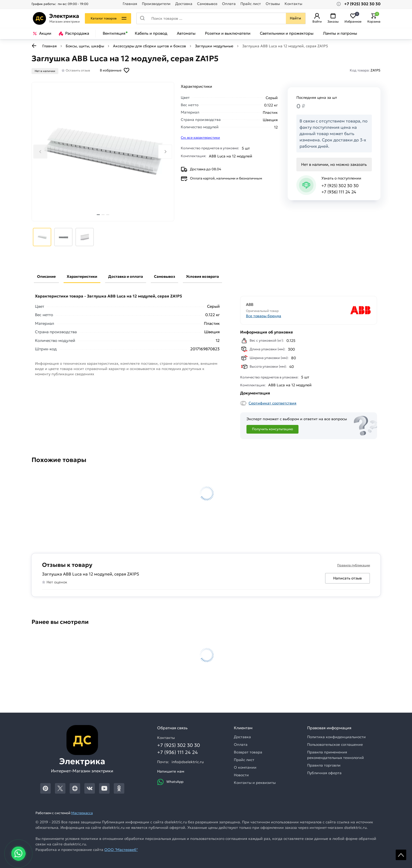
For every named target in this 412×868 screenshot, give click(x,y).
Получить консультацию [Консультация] (272, 429)
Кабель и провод (151, 33)
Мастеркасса (82, 813)
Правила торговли (324, 765)
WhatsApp (170, 782)
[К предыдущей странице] (34, 46)
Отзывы (273, 4)
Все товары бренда (264, 316)
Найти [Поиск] (294, 18)
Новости (241, 775)
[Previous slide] (40, 151)
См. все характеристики (200, 138)
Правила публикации (354, 565)
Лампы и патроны (340, 33)
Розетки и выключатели (228, 33)
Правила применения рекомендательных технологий (336, 755)
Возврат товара (248, 752)
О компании (245, 767)
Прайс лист (251, 4)
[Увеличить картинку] (103, 152)
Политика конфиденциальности (336, 737)
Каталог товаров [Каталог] (105, 18)
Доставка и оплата (126, 276)
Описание (46, 276)
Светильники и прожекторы (287, 33)
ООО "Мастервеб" (121, 850)
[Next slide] (165, 151)
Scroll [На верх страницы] (401, 855)
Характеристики (82, 276)
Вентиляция (114, 33)
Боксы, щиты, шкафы (85, 46)
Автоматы (186, 33)
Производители (156, 4)
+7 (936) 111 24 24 (339, 192)
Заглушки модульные (214, 46)
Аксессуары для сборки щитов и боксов (150, 46)
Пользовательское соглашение (335, 744)
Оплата (229, 4)
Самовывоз (207, 4)
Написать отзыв (347, 578)
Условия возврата (202, 276)
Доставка (184, 4)
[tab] (98, 215)
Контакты (293, 4)
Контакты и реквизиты (255, 783)
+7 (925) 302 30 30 (340, 186)
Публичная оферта (324, 773)
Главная (130, 4)
